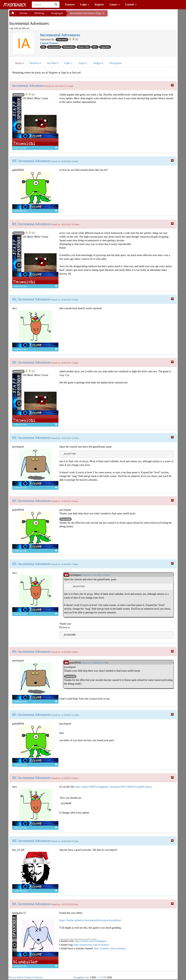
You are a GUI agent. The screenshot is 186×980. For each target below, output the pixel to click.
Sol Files (53, 63)
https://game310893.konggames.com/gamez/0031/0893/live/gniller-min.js (114, 787)
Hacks (19, 63)
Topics (83, 63)
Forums (24, 13)
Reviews (35, 63)
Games (115, 5)
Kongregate (57, 13)
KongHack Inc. (82, 978)
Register (99, 5)
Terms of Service (34, 978)
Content (131, 5)
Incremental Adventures (28, 86)
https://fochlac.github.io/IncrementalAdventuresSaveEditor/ (90, 920)
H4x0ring (39, 13)
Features (70, 5)
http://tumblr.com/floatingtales (91, 941)
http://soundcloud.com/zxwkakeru (92, 945)
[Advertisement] (137, 15)
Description (115, 63)
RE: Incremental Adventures (31, 161)
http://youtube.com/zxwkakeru (110, 948)
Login (85, 5)
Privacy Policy (16, 978)
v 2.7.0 (100, 978)
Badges (98, 63)
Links (68, 63)
